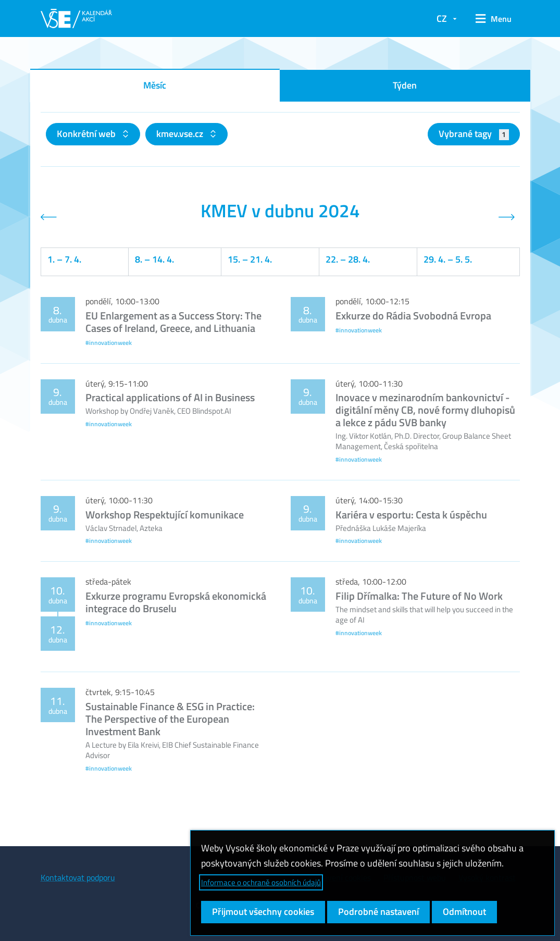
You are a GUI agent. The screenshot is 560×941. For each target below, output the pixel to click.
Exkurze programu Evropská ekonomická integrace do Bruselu (176, 602)
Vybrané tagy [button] (474, 134)
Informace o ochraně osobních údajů (261, 882)
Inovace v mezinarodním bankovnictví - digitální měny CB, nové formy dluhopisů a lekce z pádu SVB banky (425, 410)
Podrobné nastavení (378, 912)
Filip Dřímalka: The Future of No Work (419, 596)
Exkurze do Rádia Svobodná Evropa (413, 315)
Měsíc (155, 85)
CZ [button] (442, 18)
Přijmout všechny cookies (263, 912)
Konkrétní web (87, 134)
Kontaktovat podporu (78, 877)
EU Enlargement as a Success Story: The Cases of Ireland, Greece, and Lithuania (173, 322)
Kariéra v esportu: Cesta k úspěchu (411, 515)
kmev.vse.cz (181, 134)
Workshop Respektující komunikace (165, 515)
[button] (494, 19)
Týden (405, 85)
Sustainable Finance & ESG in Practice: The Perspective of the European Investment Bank (170, 719)
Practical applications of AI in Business (170, 397)
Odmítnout (464, 912)
